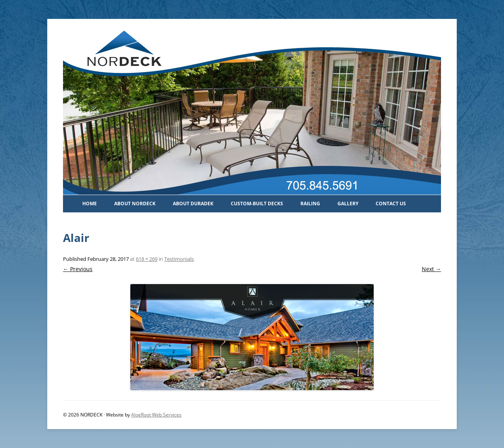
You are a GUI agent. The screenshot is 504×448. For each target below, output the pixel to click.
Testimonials (179, 259)
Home (90, 204)
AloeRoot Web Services (156, 415)
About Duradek (193, 204)
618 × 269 (147, 259)
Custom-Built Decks (257, 204)
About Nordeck (135, 204)
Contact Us (391, 204)
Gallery (348, 204)
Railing (310, 204)
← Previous (78, 269)
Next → (431, 269)
